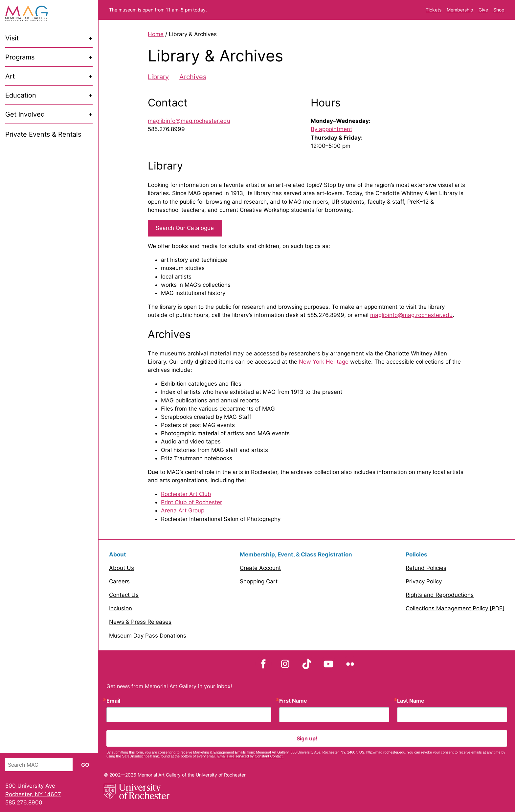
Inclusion (121, 608)
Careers (119, 581)
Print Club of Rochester (191, 502)
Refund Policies (426, 568)
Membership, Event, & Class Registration (296, 554)
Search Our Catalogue (185, 228)
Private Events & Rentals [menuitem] (43, 134)
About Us (122, 568)
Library (158, 77)
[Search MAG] (39, 765)
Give (483, 10)
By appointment (331, 129)
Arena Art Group (183, 510)
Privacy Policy (424, 581)
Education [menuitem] (21, 95)
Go (85, 765)
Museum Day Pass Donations (148, 636)
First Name (293, 701)
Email (113, 701)
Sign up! (307, 738)
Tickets (434, 10)
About (118, 554)
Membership (460, 10)
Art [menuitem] (10, 76)
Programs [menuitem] (20, 57)
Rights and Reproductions (440, 595)
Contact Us (124, 595)
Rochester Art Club (186, 494)
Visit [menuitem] (12, 38)
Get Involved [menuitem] (25, 114)
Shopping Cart (259, 581)
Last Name (411, 701)
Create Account (260, 568)
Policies (416, 554)
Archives (193, 77)
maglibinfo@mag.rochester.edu (189, 121)
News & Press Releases (140, 622)
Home (156, 34)
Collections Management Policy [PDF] (455, 608)
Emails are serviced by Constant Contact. (251, 756)
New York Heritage (324, 362)
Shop (499, 10)
